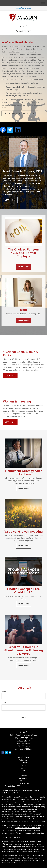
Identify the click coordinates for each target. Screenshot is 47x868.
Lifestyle (23, 776)
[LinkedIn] (23, 26)
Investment (23, 763)
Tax (24, 770)
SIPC (4, 844)
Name (4, 691)
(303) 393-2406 (24, 31)
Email (4, 703)
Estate (24, 765)
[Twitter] (20, 26)
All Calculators (24, 783)
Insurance (23, 768)
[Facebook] (26, 26)
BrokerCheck (13, 793)
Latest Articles (23, 778)
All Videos (23, 781)
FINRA (39, 841)
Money (24, 773)
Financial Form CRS (12, 786)
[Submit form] (24, 718)
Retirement (23, 760)
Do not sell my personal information (30, 833)
